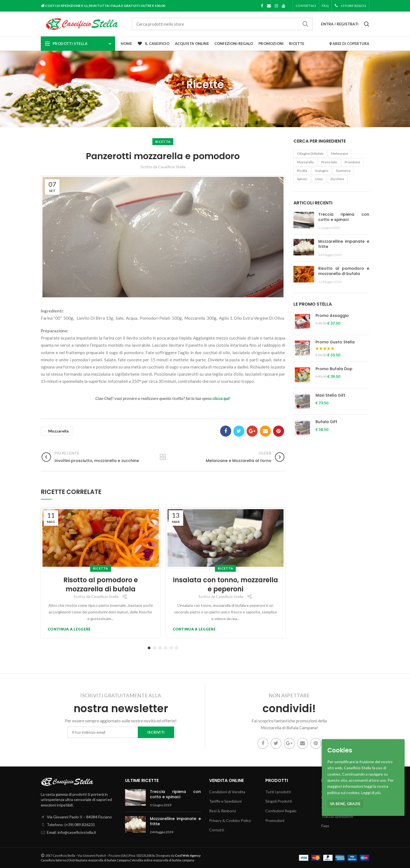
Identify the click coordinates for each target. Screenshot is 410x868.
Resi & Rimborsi (222, 811)
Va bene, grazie (345, 804)
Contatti (217, 830)
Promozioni (275, 820)
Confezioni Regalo (281, 811)
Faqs (325, 826)
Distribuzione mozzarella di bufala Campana (99, 860)
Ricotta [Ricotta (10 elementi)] (302, 171)
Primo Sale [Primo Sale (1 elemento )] (329, 162)
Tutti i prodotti (278, 792)
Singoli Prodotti (279, 801)
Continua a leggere (69, 629)
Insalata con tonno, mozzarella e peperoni (225, 585)
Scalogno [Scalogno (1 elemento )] (322, 171)
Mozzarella (58, 431)
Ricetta (163, 142)
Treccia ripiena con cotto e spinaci (344, 217)
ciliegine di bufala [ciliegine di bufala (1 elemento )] (310, 153)
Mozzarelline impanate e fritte (344, 244)
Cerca (305, 24)
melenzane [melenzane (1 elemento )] (340, 153)
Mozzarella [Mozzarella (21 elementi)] (305, 162)
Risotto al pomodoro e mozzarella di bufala (101, 585)
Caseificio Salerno (54, 860)
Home (162, 97)
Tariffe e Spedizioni (225, 801)
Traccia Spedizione (337, 816)
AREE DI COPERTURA (349, 44)
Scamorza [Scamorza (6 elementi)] (343, 171)
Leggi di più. (371, 793)
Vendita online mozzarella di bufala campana (163, 860)
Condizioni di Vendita (227, 792)
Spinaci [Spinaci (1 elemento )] (302, 179)
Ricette (176, 97)
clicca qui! (221, 398)
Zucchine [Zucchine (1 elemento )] (337, 179)
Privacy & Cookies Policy (230, 820)
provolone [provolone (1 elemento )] (352, 162)
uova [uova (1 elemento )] (319, 179)
